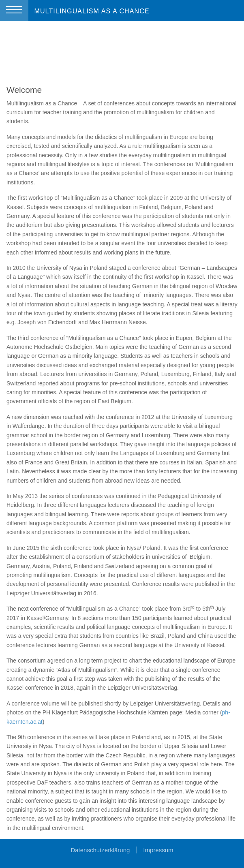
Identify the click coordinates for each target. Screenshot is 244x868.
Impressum (158, 850)
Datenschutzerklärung (100, 850)
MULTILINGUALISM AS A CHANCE (92, 11)
